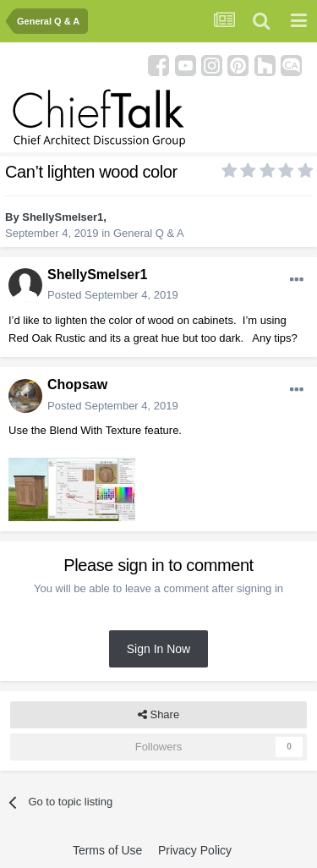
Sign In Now (158, 649)
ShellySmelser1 (63, 217)
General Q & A (149, 233)
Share (158, 715)
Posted (113, 295)
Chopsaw (77, 385)
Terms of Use (107, 850)
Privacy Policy (195, 850)
